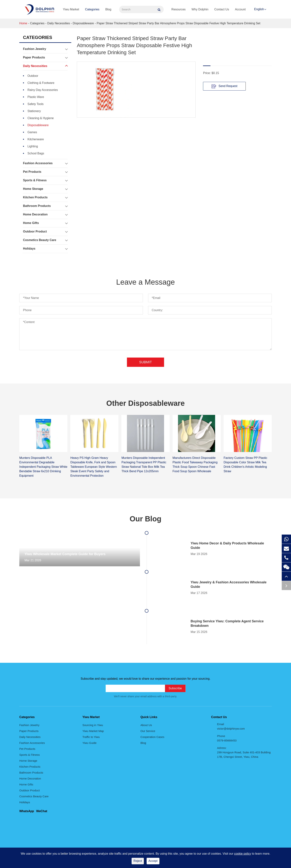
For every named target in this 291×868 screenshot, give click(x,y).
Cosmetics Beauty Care (45, 240)
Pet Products (45, 172)
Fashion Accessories (45, 163)
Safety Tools (36, 104)
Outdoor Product (45, 232)
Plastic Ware (36, 97)
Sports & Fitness (45, 180)
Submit (145, 362)
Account (240, 9)
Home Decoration (45, 214)
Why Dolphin (200, 9)
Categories (92, 9)
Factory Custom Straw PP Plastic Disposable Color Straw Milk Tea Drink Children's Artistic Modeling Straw (245, 465)
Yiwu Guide (89, 743)
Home (23, 23)
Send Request (224, 86)
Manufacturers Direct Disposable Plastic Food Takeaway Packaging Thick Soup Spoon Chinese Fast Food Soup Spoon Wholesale (195, 465)
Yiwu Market (71, 9)
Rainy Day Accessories (43, 90)
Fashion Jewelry (45, 49)
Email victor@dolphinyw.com (231, 726)
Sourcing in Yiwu (93, 725)
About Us (146, 725)
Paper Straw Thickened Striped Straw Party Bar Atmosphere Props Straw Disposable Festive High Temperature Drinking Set (179, 23)
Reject (138, 861)
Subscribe (175, 688)
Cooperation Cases (152, 737)
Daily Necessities (59, 23)
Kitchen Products (45, 197)
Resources (179, 9)
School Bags (36, 153)
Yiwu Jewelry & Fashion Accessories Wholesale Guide (229, 584)
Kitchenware (36, 139)
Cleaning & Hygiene (41, 118)
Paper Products (45, 58)
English (259, 9)
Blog (108, 9)
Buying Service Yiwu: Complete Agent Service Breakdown (227, 623)
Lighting (33, 146)
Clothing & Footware (41, 83)
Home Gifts (45, 223)
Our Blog (145, 519)
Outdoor (33, 76)
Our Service (148, 731)
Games (32, 132)
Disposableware (83, 23)
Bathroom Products (45, 206)
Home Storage (45, 189)
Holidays (45, 249)
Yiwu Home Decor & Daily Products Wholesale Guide (227, 546)
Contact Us (222, 9)
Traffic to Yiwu (91, 737)
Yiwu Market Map (93, 731)
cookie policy (243, 854)
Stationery (34, 111)
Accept (153, 861)
